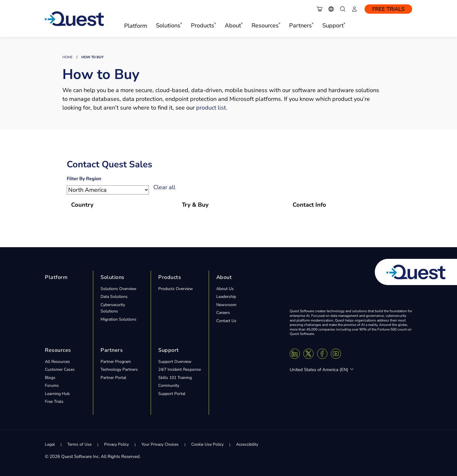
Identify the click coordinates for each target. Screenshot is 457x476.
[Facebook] (322, 354)
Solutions (113, 277)
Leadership (226, 297)
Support (169, 350)
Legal (50, 444)
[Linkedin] (295, 354)
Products (170, 277)
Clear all (164, 187)
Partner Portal (113, 378)
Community (169, 385)
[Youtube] (336, 354)
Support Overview (175, 362)
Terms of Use (79, 444)
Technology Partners (119, 369)
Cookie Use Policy (207, 444)
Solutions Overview (118, 289)
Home (67, 57)
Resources (58, 350)
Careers (223, 313)
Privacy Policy (116, 444)
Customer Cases (60, 369)
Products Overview (176, 289)
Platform (136, 26)
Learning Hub (57, 394)
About (224, 277)
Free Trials (388, 9)
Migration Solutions (118, 319)
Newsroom (226, 305)
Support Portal (172, 394)
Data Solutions (114, 297)
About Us (225, 289)
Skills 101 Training (175, 378)
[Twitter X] (309, 354)
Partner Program (116, 362)
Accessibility (247, 444)
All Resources (57, 362)
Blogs (50, 378)
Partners (112, 350)
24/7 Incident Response (180, 369)
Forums (52, 385)
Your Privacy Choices (160, 444)
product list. (212, 108)
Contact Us (226, 321)
